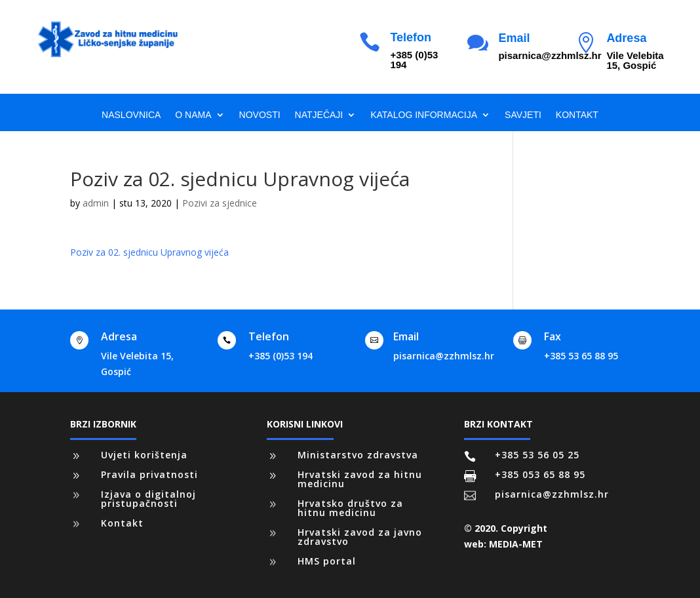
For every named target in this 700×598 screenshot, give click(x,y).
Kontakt (577, 115)
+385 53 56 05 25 (537, 455)
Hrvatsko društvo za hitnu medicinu (350, 508)
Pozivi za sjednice (220, 203)
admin (96, 203)
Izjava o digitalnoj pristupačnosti (148, 499)
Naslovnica (131, 115)
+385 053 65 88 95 (540, 474)
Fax (553, 336)
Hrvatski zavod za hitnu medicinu (360, 479)
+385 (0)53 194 (281, 356)
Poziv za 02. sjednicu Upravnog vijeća (149, 252)
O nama (193, 115)
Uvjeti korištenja (144, 455)
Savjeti (523, 115)
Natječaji (319, 115)
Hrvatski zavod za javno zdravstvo (360, 537)
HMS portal (327, 561)
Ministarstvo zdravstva (358, 455)
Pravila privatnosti (149, 474)
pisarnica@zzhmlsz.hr (444, 356)
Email (514, 38)
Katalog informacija (424, 115)
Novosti (260, 115)
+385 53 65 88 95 (581, 356)
